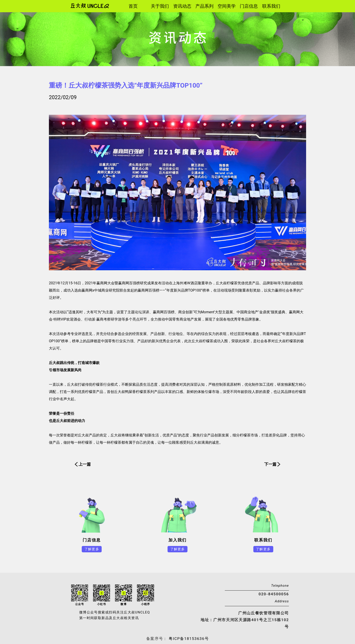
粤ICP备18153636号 (188, 639)
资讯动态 (182, 6)
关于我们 (160, 6)
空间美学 (227, 6)
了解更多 (92, 549)
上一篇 (85, 464)
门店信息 (249, 6)
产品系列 (204, 6)
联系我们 (271, 6)
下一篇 (270, 464)
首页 (133, 6)
